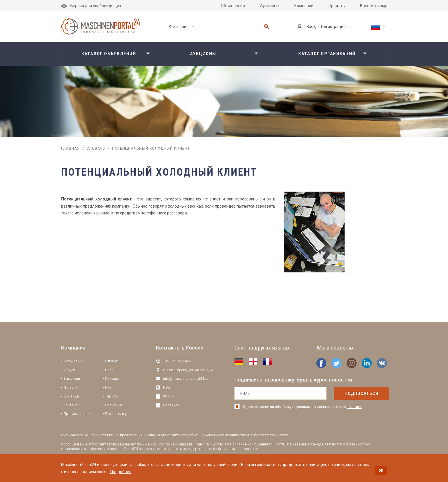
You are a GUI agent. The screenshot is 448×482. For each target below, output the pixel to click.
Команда (71, 396)
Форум (169, 396)
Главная (70, 148)
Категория (179, 27)
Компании (304, 6)
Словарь (96, 148)
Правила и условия (122, 414)
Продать (337, 6)
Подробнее (121, 472)
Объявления (233, 6)
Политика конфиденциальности (257, 444)
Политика (114, 405)
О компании (74, 361)
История (71, 387)
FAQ (108, 387)
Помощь (112, 378)
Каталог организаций (327, 54)
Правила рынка (78, 414)
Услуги (69, 370)
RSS (167, 387)
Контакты (72, 405)
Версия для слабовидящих (91, 6)
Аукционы (270, 6)
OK (381, 470)
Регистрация (333, 27)
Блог (109, 370)
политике (354, 407)
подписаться (349, 393)
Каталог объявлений (109, 54)
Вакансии (72, 378)
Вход (306, 27)
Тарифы (112, 396)
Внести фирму (373, 6)
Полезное (171, 405)
